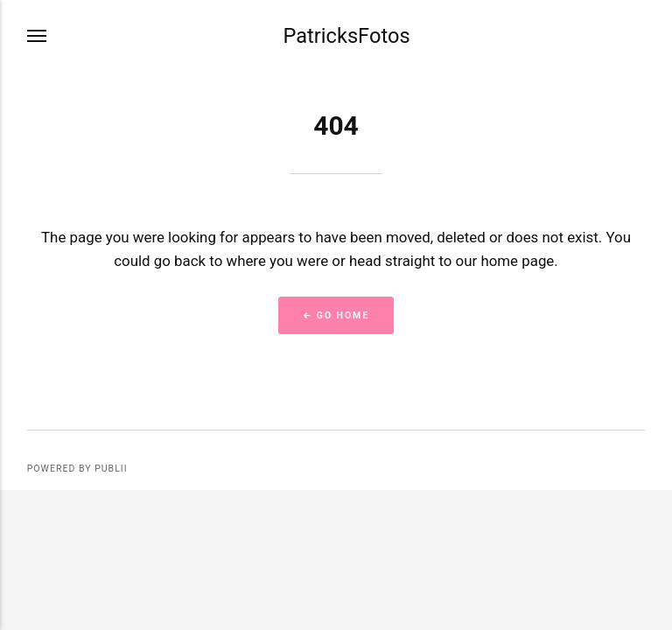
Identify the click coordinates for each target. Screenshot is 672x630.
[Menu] (38, 37)
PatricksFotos (346, 36)
